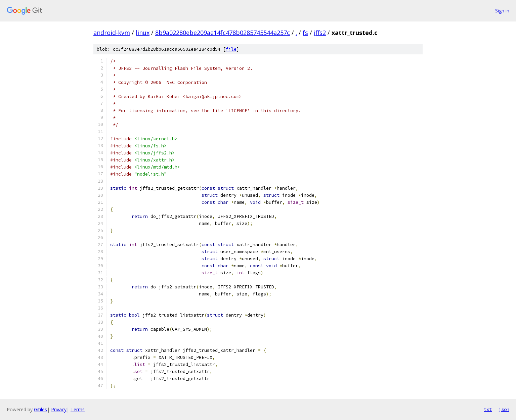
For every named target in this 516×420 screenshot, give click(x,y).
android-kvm (112, 33)
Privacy (59, 409)
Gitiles (40, 409)
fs (305, 33)
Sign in (502, 11)
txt (488, 409)
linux (143, 33)
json (504, 409)
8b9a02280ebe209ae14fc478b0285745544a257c (223, 33)
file (231, 49)
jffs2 (320, 33)
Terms (78, 409)
